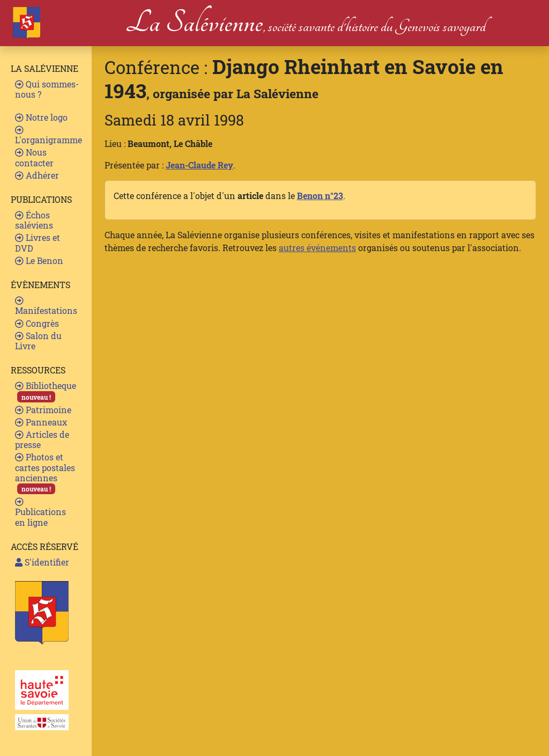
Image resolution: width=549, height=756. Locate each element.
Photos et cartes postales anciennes (45, 473)
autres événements (317, 248)
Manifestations (46, 306)
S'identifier (42, 562)
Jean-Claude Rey (199, 165)
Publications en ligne (40, 512)
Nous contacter (34, 157)
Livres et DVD (38, 243)
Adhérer (37, 175)
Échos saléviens (34, 220)
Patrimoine (43, 410)
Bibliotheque (46, 391)
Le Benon (39, 260)
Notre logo (41, 117)
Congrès (37, 323)
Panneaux (41, 422)
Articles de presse (42, 439)
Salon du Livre (38, 341)
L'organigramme (49, 135)
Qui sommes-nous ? (47, 89)
